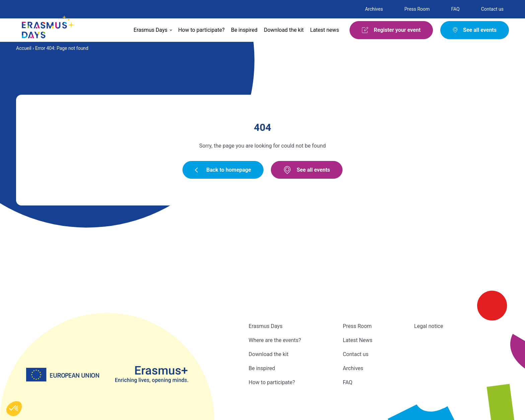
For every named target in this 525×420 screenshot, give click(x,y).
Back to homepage (223, 170)
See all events (307, 170)
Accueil (24, 48)
